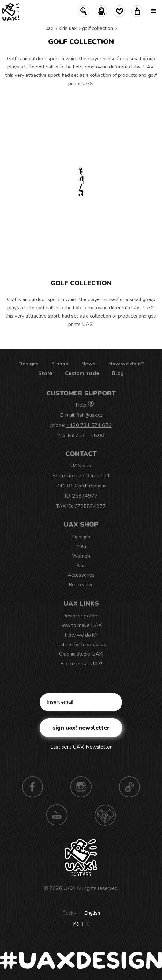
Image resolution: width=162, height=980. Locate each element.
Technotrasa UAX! (105, 815)
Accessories (81, 575)
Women (81, 556)
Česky (69, 913)
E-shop (60, 364)
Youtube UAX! (57, 815)
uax (49, 28)
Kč (76, 924)
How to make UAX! (81, 625)
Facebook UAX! (33, 787)
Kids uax (68, 28)
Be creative (81, 585)
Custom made (82, 373)
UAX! (69, 888)
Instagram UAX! (81, 787)
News (88, 364)
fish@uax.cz (89, 415)
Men (81, 546)
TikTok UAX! (129, 787)
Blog (118, 373)
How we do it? (126, 364)
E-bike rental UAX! (81, 664)
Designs (29, 364)
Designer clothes (81, 616)
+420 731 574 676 (89, 425)
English (92, 913)
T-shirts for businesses (81, 645)
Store (45, 373)
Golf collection (97, 28)
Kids (81, 566)
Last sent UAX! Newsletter (81, 747)
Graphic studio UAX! (81, 654)
